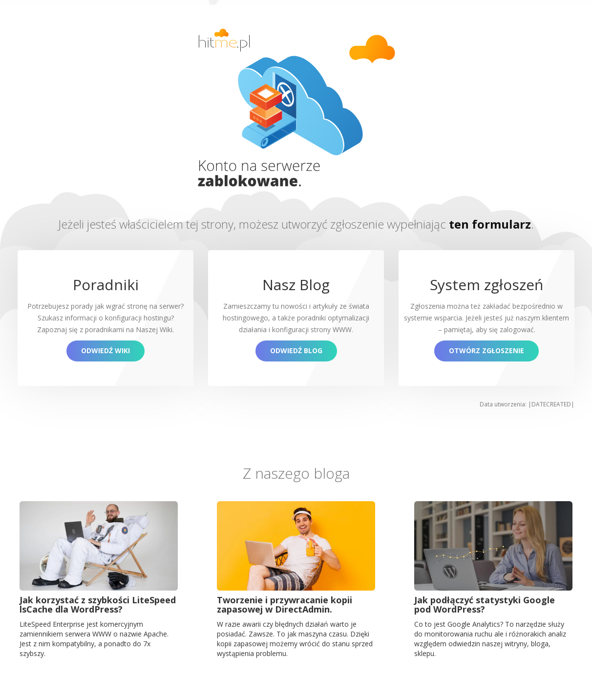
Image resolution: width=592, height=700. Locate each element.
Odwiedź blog (296, 350)
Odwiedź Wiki (106, 350)
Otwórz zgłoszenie (486, 350)
